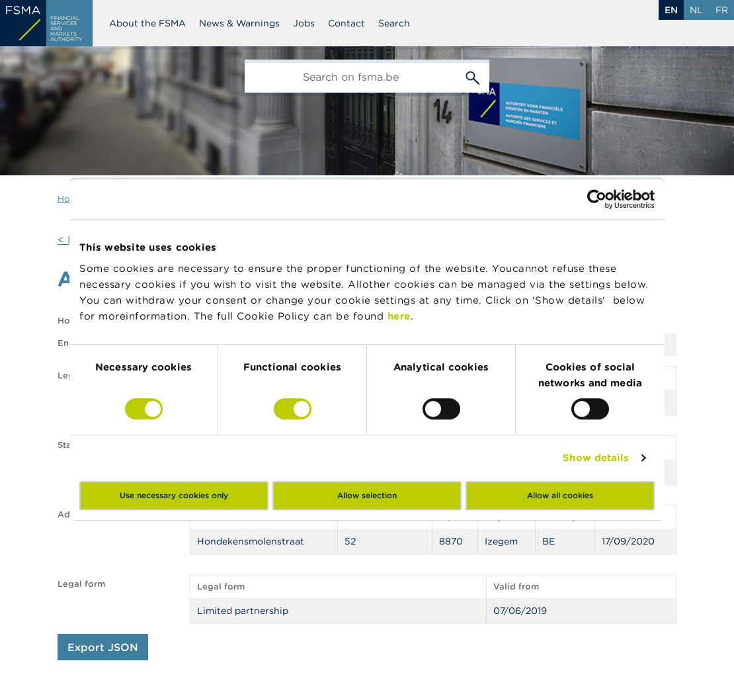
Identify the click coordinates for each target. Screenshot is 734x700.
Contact (347, 23)
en (671, 10)
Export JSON (103, 647)
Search (394, 23)
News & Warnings (239, 23)
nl (696, 10)
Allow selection (367, 495)
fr (722, 10)
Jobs (304, 23)
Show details (596, 458)
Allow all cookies (560, 495)
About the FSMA (147, 23)
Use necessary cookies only (174, 495)
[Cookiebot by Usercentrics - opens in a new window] (597, 199)
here (399, 316)
